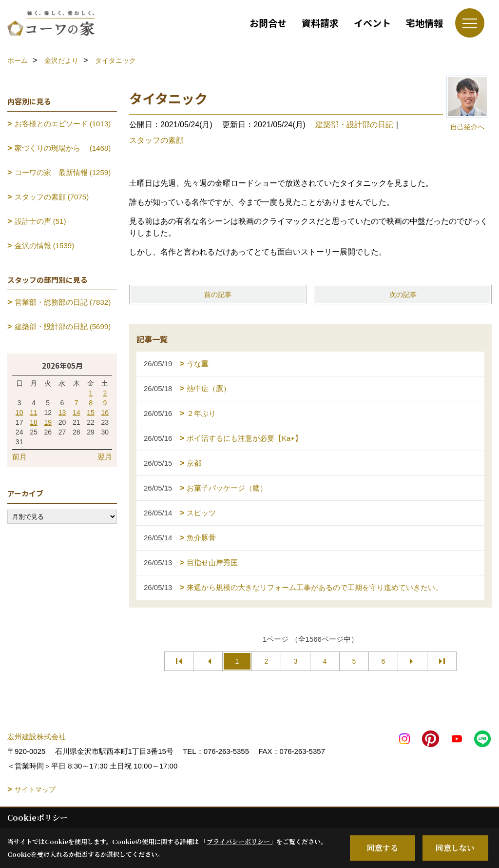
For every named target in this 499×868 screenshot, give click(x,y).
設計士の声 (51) (40, 221)
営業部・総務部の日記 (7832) (63, 302)
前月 (19, 457)
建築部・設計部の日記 (354, 125)
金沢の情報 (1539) (45, 246)
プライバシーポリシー (238, 841)
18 (34, 422)
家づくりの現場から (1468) (63, 148)
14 (77, 413)
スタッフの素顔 (156, 140)
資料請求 (320, 23)
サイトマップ (35, 789)
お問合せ (268, 23)
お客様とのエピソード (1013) (63, 124)
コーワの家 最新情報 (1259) (63, 172)
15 (91, 413)
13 (62, 413)
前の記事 (218, 295)
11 (34, 413)
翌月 (105, 457)
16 (105, 413)
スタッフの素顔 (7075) (52, 197)
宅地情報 (424, 23)
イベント (372, 23)
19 (48, 422)
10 (19, 413)
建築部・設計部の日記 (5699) (63, 326)
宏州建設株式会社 (37, 737)
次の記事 (403, 295)
